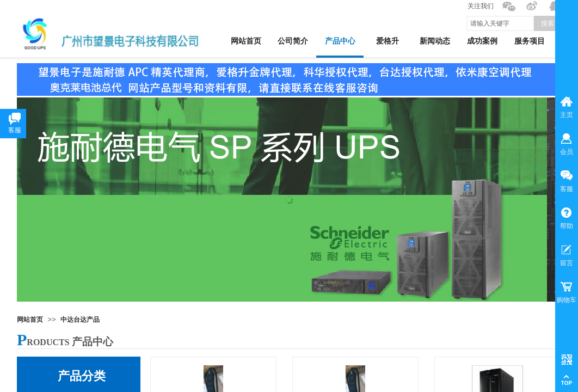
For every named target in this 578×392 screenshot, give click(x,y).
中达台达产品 (80, 320)
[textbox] (500, 23)
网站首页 (30, 320)
